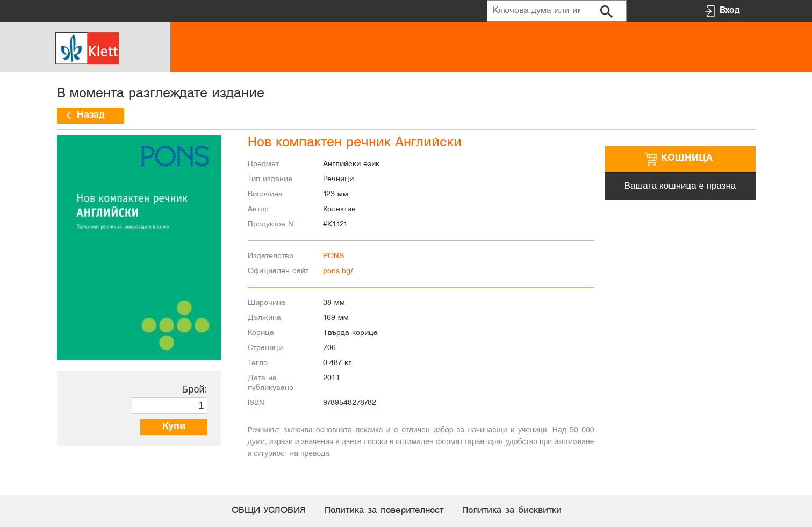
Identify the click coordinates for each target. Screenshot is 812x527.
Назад (91, 115)
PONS (333, 256)
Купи (174, 427)
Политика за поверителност (384, 511)
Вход (730, 10)
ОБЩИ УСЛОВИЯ (269, 511)
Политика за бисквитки (512, 511)
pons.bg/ (338, 271)
